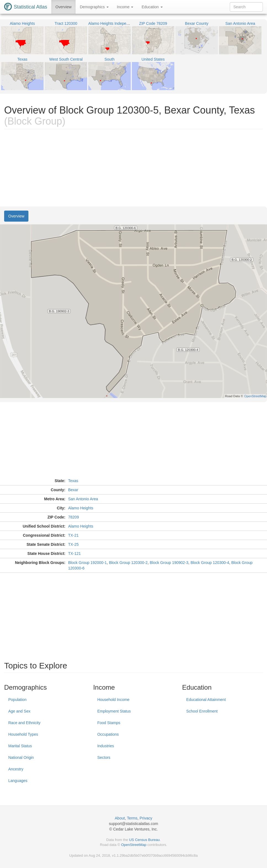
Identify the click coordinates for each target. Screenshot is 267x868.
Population (17, 700)
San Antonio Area (83, 499)
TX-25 (73, 544)
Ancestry (16, 769)
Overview (63, 7)
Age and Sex (19, 711)
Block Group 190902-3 (169, 563)
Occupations (108, 734)
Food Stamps (109, 723)
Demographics (94, 7)
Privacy (146, 818)
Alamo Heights (81, 508)
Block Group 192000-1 (87, 563)
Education (152, 7)
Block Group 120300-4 (210, 563)
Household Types (23, 734)
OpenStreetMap (134, 845)
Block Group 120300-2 (128, 563)
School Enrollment (202, 711)
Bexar (73, 490)
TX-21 (73, 535)
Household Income (114, 700)
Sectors (104, 757)
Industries (106, 746)
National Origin (21, 757)
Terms (132, 818)
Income (125, 7)
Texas (73, 481)
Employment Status (114, 711)
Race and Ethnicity (24, 723)
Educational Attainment (206, 700)
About (120, 818)
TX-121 (74, 553)
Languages (18, 781)
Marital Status (20, 746)
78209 (74, 517)
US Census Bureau (144, 840)
